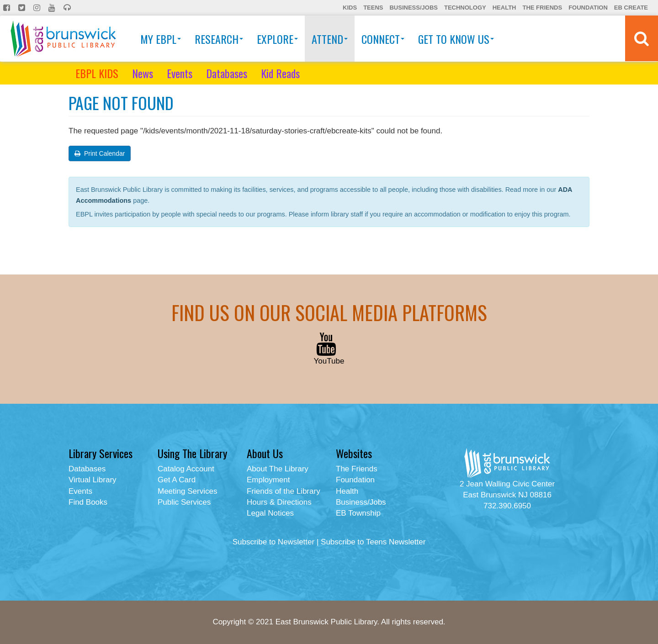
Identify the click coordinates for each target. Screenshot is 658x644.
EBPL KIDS (97, 73)
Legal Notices (270, 513)
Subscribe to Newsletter (274, 542)
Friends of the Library (284, 491)
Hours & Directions (279, 502)
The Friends (542, 8)
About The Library (278, 469)
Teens (373, 8)
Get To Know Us (456, 39)
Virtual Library (93, 480)
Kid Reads (280, 73)
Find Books (88, 502)
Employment (268, 480)
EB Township (358, 513)
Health (504, 8)
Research (219, 39)
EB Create (631, 8)
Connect (383, 39)
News (143, 73)
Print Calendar (100, 153)
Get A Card (177, 480)
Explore (277, 39)
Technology (465, 8)
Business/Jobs (413, 8)
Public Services (184, 502)
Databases (227, 73)
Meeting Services (187, 491)
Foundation (588, 8)
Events (180, 73)
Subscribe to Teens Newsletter (373, 542)
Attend (330, 39)
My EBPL (161, 39)
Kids (350, 8)
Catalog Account (186, 469)
